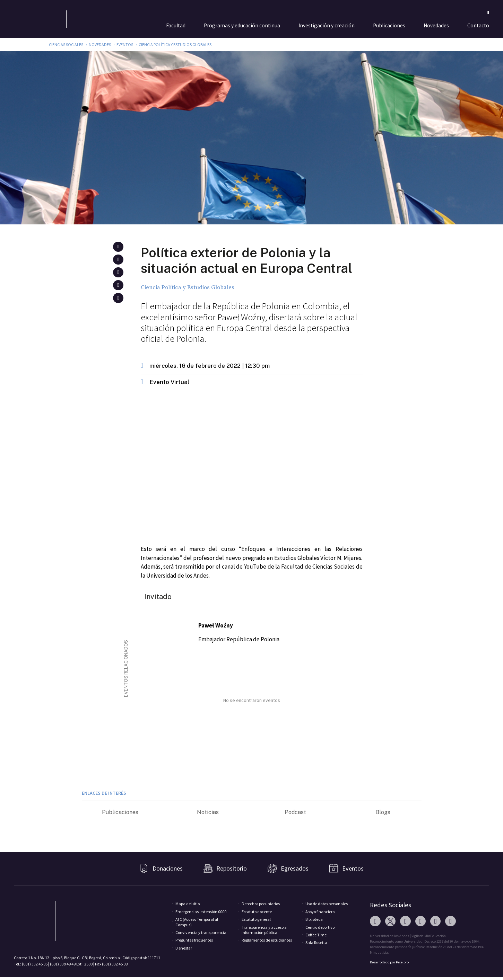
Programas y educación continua (242, 25)
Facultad (176, 25)
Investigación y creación (327, 25)
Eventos (125, 44)
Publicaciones (389, 25)
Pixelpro (402, 962)
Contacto (478, 25)
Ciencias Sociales (66, 44)
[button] (118, 247)
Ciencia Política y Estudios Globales (175, 44)
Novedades (436, 25)
